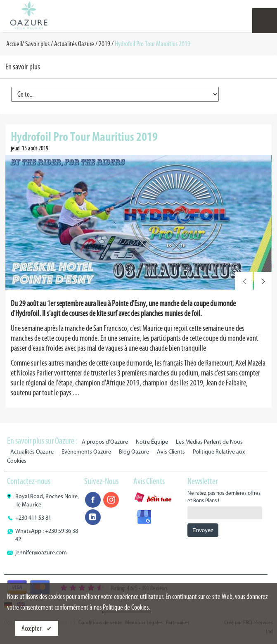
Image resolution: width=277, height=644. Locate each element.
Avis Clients (171, 452)
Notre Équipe (152, 442)
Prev (244, 281)
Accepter (32, 628)
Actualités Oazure (74, 44)
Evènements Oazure (86, 452)
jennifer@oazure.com (41, 553)
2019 (104, 44)
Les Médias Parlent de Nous (209, 442)
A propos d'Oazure (105, 442)
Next (263, 281)
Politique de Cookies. (126, 607)
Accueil (14, 44)
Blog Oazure (134, 452)
